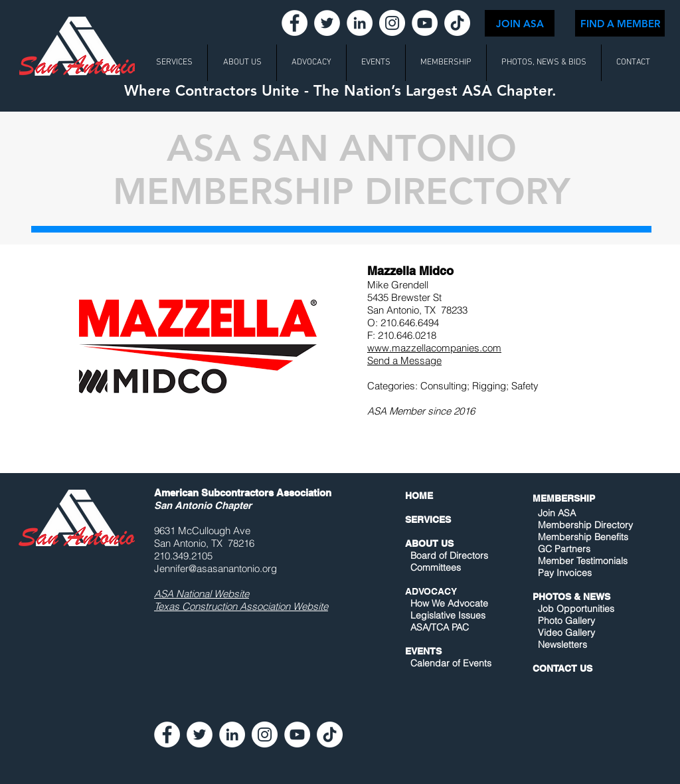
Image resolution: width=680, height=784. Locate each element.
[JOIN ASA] (520, 23)
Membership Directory (584, 525)
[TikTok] (457, 23)
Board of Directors (449, 555)
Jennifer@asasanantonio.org (215, 568)
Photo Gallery (566, 621)
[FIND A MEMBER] (620, 23)
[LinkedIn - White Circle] (360, 23)
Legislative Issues (448, 615)
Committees (436, 567)
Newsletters (561, 644)
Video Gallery (566, 633)
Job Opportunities (576, 609)
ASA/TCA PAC (440, 627)
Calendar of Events (451, 663)
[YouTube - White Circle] (425, 23)
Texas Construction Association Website (241, 606)
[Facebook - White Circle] (295, 23)
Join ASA (557, 513)
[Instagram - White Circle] (392, 23)
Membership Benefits (583, 537)
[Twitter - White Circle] (327, 23)
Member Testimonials (583, 561)
